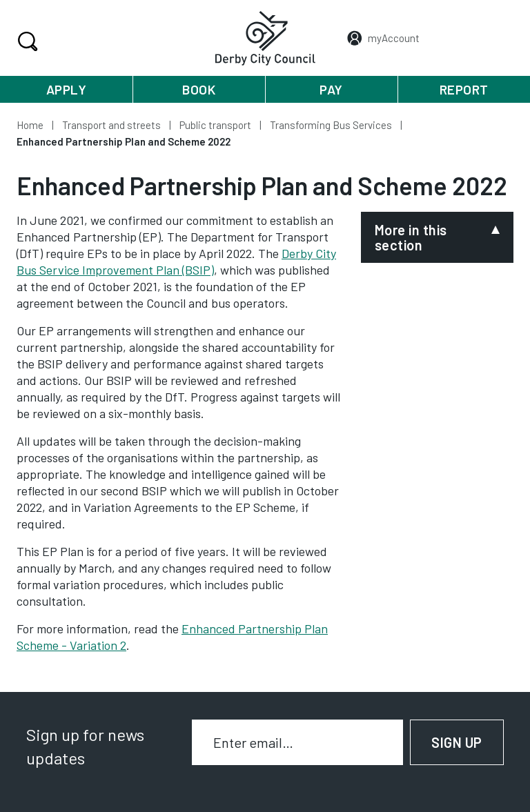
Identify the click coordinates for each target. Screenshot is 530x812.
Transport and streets (111, 125)
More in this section (411, 237)
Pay (331, 89)
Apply (67, 89)
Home (30, 125)
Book (199, 89)
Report (464, 89)
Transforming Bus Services (331, 125)
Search (26, 41)
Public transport (215, 125)
